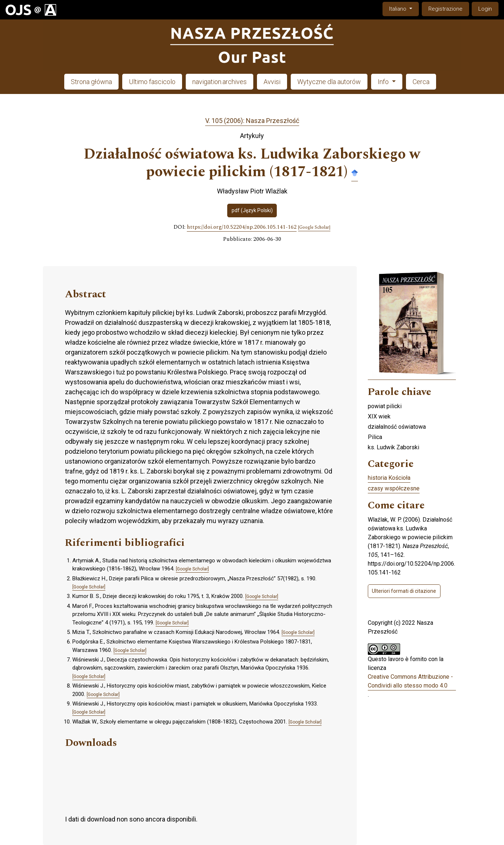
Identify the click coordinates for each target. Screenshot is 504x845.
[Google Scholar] (314, 228)
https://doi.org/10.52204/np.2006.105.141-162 (242, 227)
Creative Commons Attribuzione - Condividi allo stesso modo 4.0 (410, 681)
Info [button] (384, 82)
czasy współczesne (394, 488)
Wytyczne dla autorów (329, 82)
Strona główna (91, 82)
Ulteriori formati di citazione (404, 591)
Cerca (421, 82)
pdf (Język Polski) (252, 210)
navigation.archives (220, 82)
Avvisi (272, 82)
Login (485, 9)
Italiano (404, 8)
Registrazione (445, 9)
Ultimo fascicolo (152, 82)
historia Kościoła (389, 478)
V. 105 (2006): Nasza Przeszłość (252, 121)
